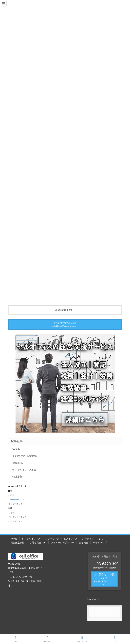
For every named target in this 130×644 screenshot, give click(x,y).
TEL (115, 639)
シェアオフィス (16, 504)
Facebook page (105, 612)
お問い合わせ (82, 639)
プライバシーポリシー (62, 542)
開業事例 (18, 476)
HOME (14, 539)
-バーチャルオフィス (17, 517)
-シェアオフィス (15, 521)
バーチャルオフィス (19, 499)
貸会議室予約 (18, 542)
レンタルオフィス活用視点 (25, 456)
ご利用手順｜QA (38, 542)
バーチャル (47, 639)
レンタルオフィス (31, 539)
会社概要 (83, 542)
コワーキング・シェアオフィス (61, 539)
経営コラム (18, 463)
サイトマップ (100, 542)
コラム (17, 449)
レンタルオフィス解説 (25, 469)
